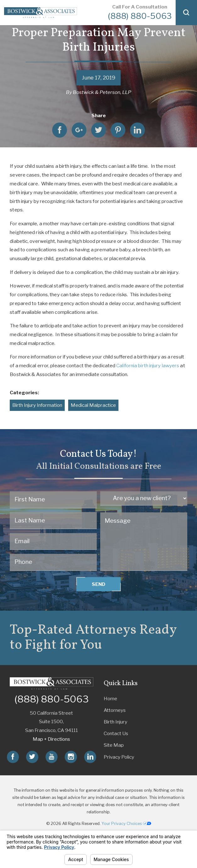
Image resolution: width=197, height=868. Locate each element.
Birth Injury (115, 722)
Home (110, 699)
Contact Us (116, 733)
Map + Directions (51, 739)
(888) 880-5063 (140, 16)
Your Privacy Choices (126, 824)
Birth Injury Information (37, 405)
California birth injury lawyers (148, 366)
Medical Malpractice (93, 405)
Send (98, 584)
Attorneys (115, 710)
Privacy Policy (119, 757)
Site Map (114, 745)
